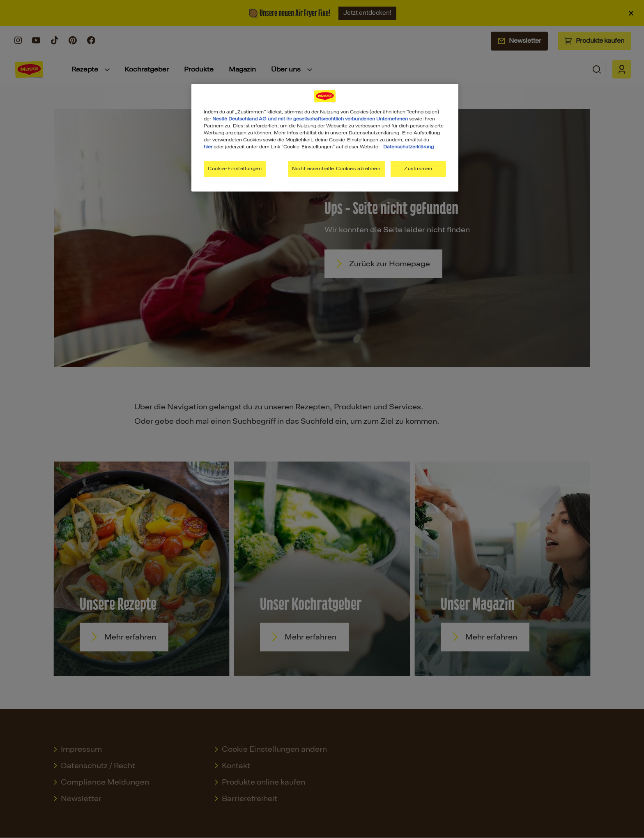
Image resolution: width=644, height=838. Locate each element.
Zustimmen (418, 169)
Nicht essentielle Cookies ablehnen (336, 169)
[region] (325, 138)
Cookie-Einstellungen (235, 169)
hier (208, 147)
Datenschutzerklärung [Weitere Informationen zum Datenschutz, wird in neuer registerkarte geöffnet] (408, 147)
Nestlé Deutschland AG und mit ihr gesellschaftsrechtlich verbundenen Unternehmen (310, 119)
